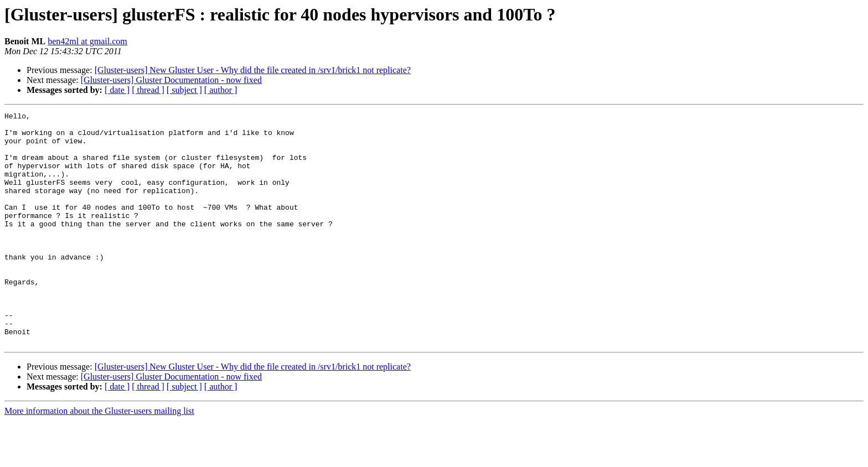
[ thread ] (148, 90)
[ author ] (221, 90)
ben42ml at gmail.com (87, 41)
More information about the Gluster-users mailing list (99, 457)
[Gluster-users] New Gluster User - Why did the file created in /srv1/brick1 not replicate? (253, 70)
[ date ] (117, 90)
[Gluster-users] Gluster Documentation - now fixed (171, 80)
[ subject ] (184, 90)
